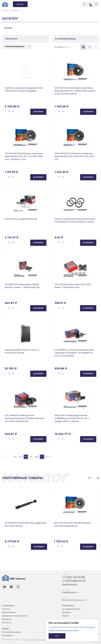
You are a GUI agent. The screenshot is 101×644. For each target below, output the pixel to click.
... (10, 457)
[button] (90, 478)
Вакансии (7, 619)
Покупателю (68, 606)
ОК (57, 636)
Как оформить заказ (71, 609)
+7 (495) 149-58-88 (73, 577)
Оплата (65, 616)
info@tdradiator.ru (70, 592)
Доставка (66, 612)
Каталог (6, 629)
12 (68, 47)
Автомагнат (7, 635)
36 (73, 47)
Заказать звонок (70, 584)
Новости (6, 609)
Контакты (6, 623)
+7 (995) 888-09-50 (74, 581)
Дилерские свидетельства (15, 616)
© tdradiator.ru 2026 (11, 640)
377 (20, 457)
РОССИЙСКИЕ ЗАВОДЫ (65, 39)
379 (31, 457)
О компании (8, 606)
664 (47, 457)
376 (15, 457)
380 (37, 457)
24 (70, 47)
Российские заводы (11, 632)
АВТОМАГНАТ (11, 39)
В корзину (38, 112)
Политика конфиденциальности (37, 640)
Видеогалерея (9, 612)
